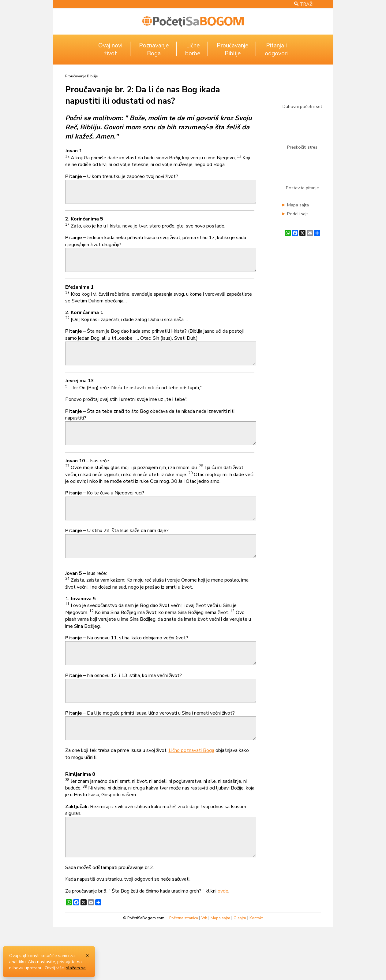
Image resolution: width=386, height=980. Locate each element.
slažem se (76, 968)
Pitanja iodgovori (276, 50)
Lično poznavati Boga (191, 794)
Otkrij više (54, 968)
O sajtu (240, 970)
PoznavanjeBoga (154, 50)
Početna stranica (184, 970)
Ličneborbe (193, 50)
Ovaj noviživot (110, 50)
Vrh (204, 970)
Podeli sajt (298, 214)
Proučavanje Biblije (81, 76)
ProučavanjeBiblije (232, 50)
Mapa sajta (298, 205)
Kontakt (256, 970)
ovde (223, 944)
